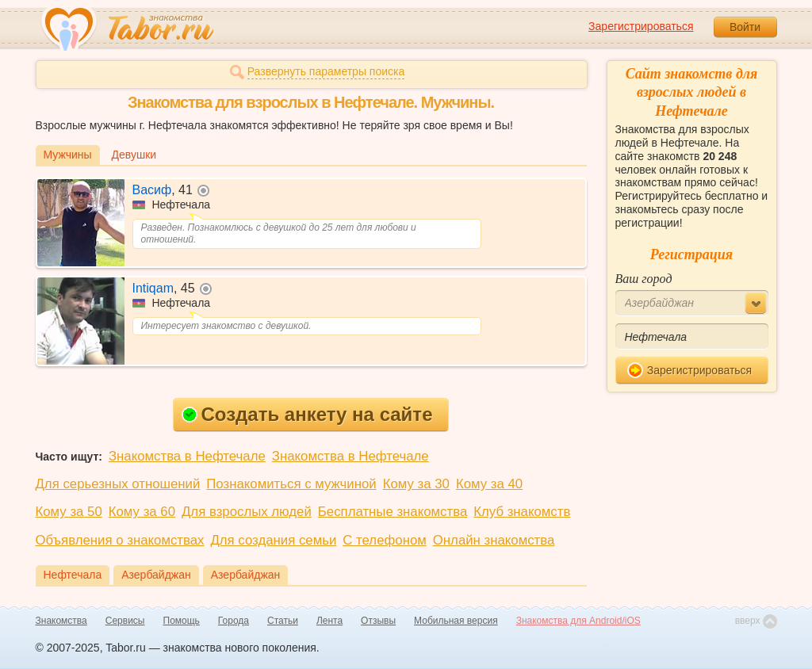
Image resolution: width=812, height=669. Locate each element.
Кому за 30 (416, 484)
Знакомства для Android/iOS (578, 621)
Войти (745, 27)
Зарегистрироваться (641, 26)
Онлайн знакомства (494, 540)
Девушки (134, 155)
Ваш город (644, 279)
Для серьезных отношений (118, 484)
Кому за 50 (69, 512)
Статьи (283, 621)
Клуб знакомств (522, 512)
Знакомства (61, 621)
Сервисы (125, 621)
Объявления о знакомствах (120, 540)
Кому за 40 (489, 484)
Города (234, 621)
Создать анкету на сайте (307, 414)
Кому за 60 (142, 512)
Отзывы (378, 621)
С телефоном (384, 540)
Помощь (182, 621)
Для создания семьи (273, 540)
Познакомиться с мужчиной (291, 484)
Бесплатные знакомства (393, 512)
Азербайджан (156, 575)
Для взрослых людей (247, 512)
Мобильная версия (456, 621)
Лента (329, 621)
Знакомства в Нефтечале (187, 456)
